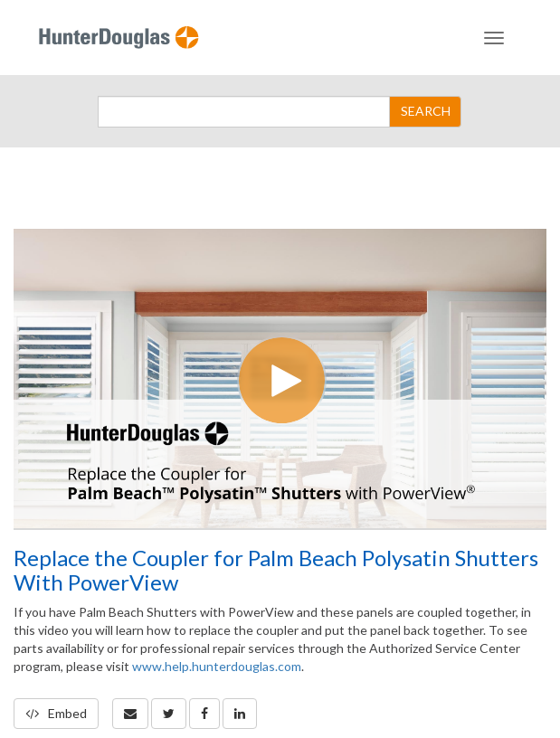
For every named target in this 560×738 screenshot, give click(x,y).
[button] (130, 714)
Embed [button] (56, 713)
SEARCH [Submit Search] (426, 111)
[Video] (280, 378)
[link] (169, 714)
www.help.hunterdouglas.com (217, 666)
